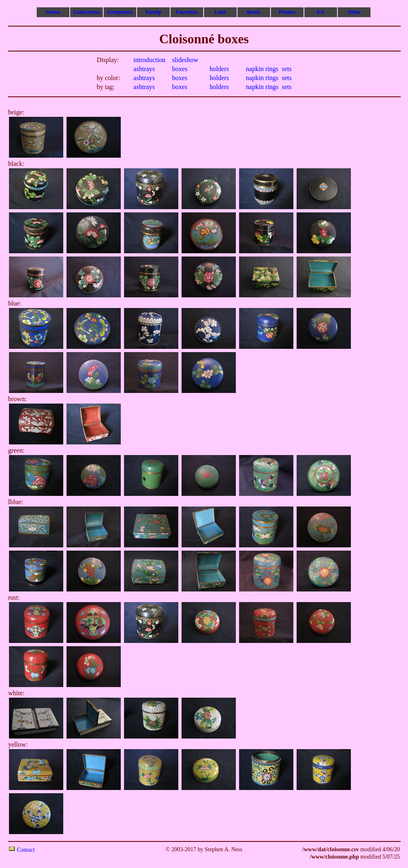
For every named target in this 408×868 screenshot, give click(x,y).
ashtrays (144, 69)
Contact (26, 850)
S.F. (321, 12)
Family (153, 12)
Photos (287, 12)
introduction (149, 60)
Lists (220, 12)
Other (354, 12)
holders (219, 69)
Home (53, 12)
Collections (87, 12)
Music (254, 12)
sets (287, 69)
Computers (120, 12)
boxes (180, 69)
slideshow (185, 60)
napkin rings (262, 69)
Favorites (187, 12)
